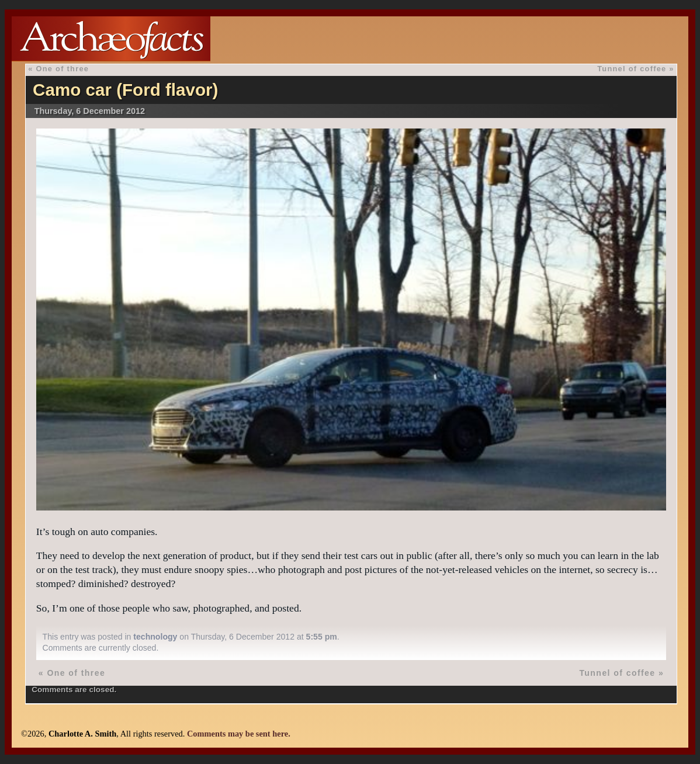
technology (155, 637)
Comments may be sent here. (239, 734)
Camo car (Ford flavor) (125, 90)
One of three (62, 69)
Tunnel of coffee (632, 69)
